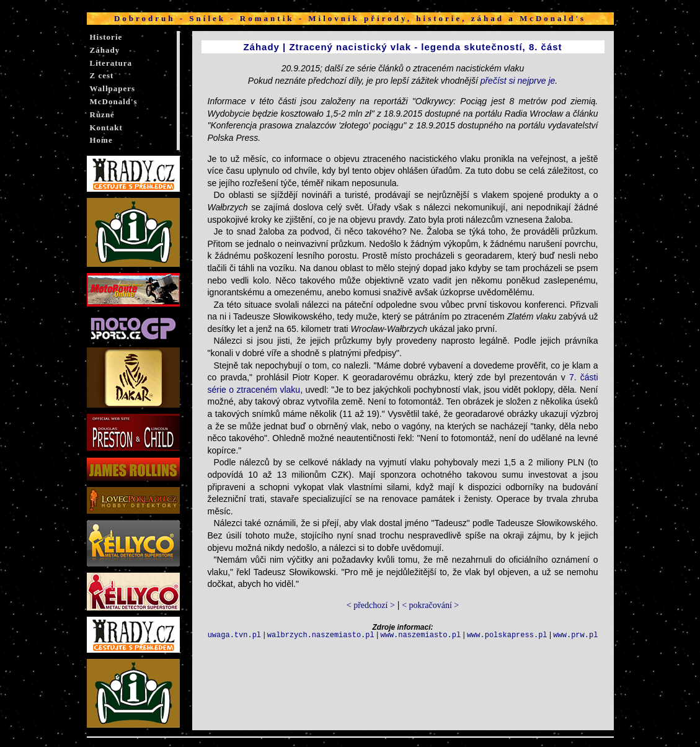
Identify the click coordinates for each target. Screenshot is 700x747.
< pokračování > (430, 605)
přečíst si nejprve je (518, 81)
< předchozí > (371, 605)
